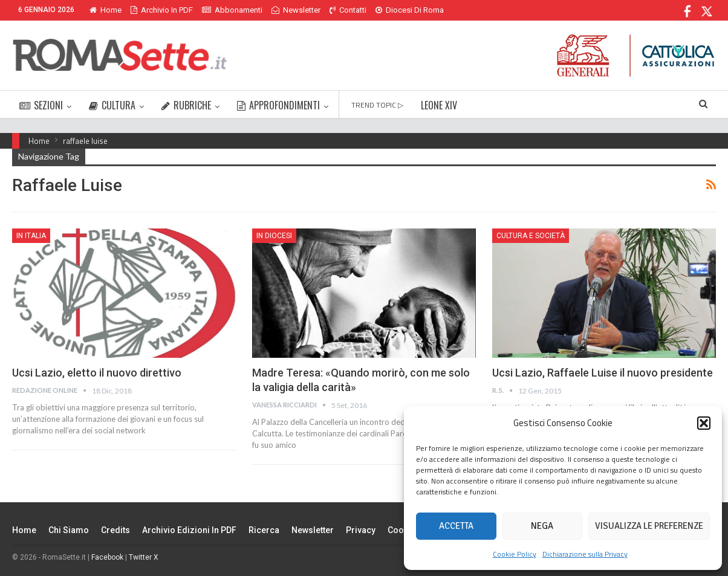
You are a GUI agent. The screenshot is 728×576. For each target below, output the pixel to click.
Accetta (456, 526)
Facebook (107, 557)
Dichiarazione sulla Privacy (585, 554)
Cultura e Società (531, 236)
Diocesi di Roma (410, 10)
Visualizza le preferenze (649, 526)
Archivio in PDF (162, 10)
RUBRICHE (186, 105)
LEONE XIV (439, 105)
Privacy (361, 530)
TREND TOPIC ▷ (377, 105)
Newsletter (296, 10)
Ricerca (264, 530)
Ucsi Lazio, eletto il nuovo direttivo (97, 373)
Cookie (401, 530)
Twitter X (144, 557)
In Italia (31, 236)
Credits (115, 530)
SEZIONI (41, 105)
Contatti (348, 10)
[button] (704, 423)
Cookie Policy (515, 554)
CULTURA (112, 105)
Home (106, 10)
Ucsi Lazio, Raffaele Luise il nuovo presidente (603, 373)
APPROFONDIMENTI (278, 105)
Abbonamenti (232, 10)
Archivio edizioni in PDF (189, 530)
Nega (542, 526)
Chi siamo (69, 530)
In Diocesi (274, 236)
